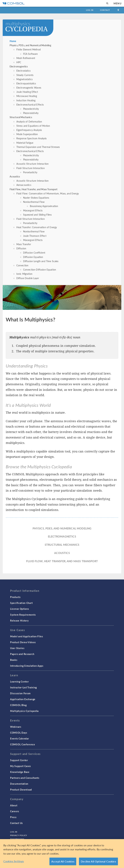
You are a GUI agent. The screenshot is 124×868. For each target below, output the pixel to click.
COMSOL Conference (23, 744)
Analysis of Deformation (29, 121)
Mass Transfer (24, 244)
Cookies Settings (14, 861)
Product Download (21, 790)
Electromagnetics (19, 66)
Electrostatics (23, 71)
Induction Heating (26, 100)
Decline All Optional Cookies (98, 861)
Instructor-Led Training (23, 687)
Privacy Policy (19, 835)
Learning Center (19, 681)
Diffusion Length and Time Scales (41, 261)
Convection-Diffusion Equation (40, 270)
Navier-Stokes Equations (36, 198)
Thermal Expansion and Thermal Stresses (38, 147)
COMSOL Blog (18, 705)
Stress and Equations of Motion (33, 126)
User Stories (17, 648)
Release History (19, 621)
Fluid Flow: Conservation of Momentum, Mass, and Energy (48, 193)
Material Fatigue (25, 143)
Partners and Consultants (25, 778)
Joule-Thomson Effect (35, 236)
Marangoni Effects (33, 210)
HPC (19, 62)
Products (15, 597)
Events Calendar (20, 738)
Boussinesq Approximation (44, 206)
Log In (90, 10)
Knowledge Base (20, 772)
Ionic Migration (24, 274)
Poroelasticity (30, 172)
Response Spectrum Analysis (32, 138)
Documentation (19, 784)
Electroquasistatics (26, 83)
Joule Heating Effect (27, 92)
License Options (20, 609)
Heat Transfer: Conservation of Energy (37, 227)
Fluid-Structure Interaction (31, 168)
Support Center (19, 760)
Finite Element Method (29, 49)
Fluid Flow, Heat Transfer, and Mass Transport (34, 189)
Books (14, 660)
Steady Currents (25, 75)
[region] (62, 854)
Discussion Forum (20, 693)
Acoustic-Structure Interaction (33, 164)
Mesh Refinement (26, 58)
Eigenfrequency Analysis (29, 130)
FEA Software (30, 54)
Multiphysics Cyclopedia (24, 711)
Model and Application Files (27, 636)
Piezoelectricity (31, 109)
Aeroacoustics (24, 185)
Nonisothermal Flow (34, 202)
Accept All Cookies (63, 861)
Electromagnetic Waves (29, 88)
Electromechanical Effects (30, 105)
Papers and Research (22, 654)
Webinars (16, 727)
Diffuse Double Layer (28, 278)
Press (13, 817)
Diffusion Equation (33, 257)
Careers (15, 811)
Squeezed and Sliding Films (37, 215)
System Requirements (23, 615)
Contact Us (16, 823)
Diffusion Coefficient (34, 253)
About (14, 805)
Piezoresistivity (31, 113)
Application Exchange (23, 699)
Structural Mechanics (21, 117)
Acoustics (15, 176)
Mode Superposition (27, 134)
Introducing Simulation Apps (27, 666)
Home (13, 41)
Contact (105, 10)
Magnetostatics (24, 79)
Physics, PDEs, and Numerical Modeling (30, 45)
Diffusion (21, 248)
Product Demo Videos (23, 642)
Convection (22, 265)
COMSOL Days (19, 733)
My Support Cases (20, 766)
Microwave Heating (27, 96)
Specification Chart (21, 603)
